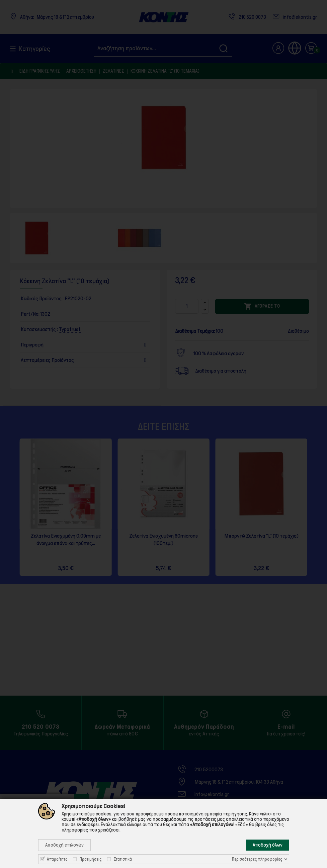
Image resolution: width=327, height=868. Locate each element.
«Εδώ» (242, 824)
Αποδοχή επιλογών (64, 845)
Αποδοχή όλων (268, 845)
